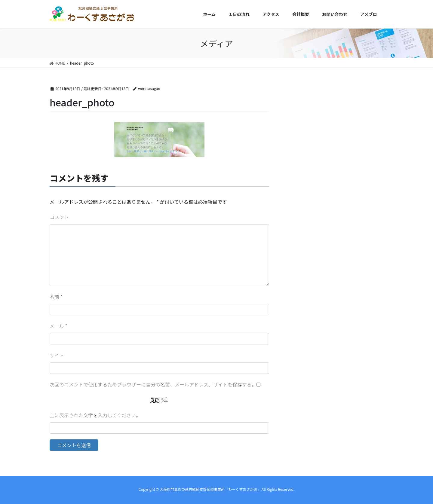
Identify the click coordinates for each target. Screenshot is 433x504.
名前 (56, 297)
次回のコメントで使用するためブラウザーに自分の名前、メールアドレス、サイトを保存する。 (153, 384)
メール (58, 326)
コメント (59, 217)
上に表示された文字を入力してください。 (95, 415)
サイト (57, 355)
